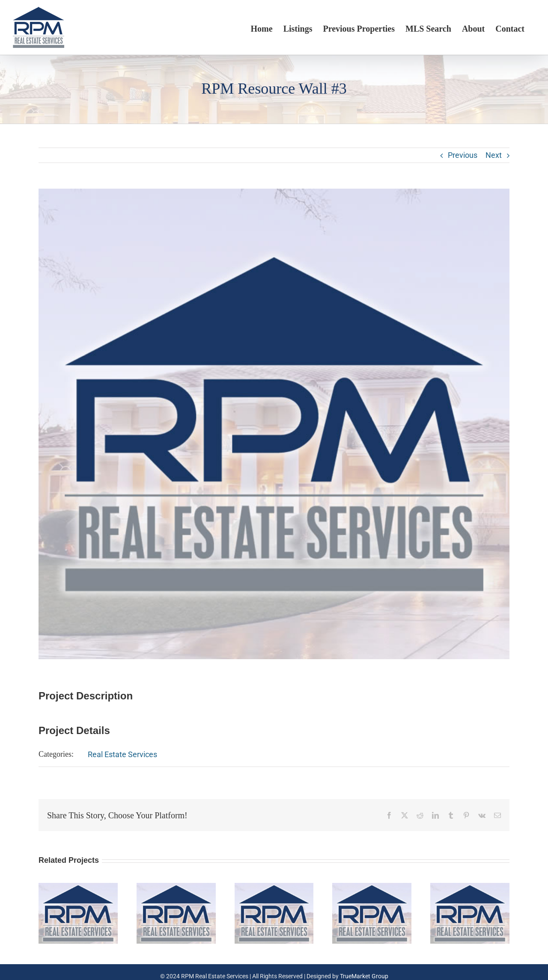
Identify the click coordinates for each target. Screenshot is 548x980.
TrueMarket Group (364, 976)
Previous (463, 155)
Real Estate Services (122, 754)
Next (494, 155)
